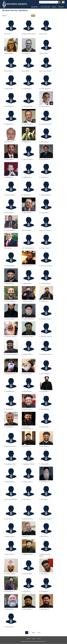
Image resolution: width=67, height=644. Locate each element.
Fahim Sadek (7, 248)
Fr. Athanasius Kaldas (27, 337)
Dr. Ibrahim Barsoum (45, 124)
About (54, 7)
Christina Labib (43, 53)
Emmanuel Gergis (26, 230)
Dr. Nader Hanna (44, 177)
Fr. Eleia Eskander (44, 427)
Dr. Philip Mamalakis (45, 195)
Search (33, 16)
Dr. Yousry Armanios (9, 230)
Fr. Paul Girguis (43, 609)
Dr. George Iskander (27, 106)
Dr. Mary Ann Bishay (27, 159)
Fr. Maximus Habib (27, 574)
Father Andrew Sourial (28, 248)
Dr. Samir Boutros (26, 213)
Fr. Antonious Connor (45, 319)
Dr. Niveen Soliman (9, 195)
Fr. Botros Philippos (44, 374)
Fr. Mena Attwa (43, 574)
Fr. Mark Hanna (43, 537)
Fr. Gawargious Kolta (10, 464)
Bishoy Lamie (43, 34)
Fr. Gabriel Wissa (44, 446)
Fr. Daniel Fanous (26, 391)
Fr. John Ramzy (26, 499)
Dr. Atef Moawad (26, 89)
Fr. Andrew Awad (9, 283)
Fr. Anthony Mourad (27, 301)
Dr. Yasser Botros (44, 213)
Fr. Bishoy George (26, 374)
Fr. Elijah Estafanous (9, 446)
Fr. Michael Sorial (9, 591)
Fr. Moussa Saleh (9, 609)
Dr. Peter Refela (26, 195)
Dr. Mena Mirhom (44, 159)
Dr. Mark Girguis (8, 159)
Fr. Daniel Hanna (9, 409)
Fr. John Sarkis (8, 519)
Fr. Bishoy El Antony (9, 374)
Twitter (34, 639)
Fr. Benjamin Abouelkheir (11, 354)
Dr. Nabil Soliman (26, 177)
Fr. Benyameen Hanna (45, 354)
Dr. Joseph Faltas (9, 142)
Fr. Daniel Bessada (9, 391)
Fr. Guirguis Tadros (27, 482)
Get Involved (45, 7)
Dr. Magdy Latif (26, 142)
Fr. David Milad (8, 427)
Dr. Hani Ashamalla (27, 124)
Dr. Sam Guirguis (9, 213)
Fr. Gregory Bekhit (9, 482)
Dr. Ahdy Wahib (8, 89)
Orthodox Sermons (15, 4)
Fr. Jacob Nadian (44, 482)
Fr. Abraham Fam (26, 266)
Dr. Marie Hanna (44, 142)
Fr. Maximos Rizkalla (9, 574)
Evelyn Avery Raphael (45, 230)
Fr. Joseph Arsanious (27, 519)
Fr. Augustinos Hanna (45, 337)
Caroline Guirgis (8, 53)
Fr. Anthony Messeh (9, 301)
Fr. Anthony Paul (44, 301)
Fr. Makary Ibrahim (9, 537)
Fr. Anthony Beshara (45, 283)
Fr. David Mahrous (44, 409)
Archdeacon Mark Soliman (29, 34)
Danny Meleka (25, 71)
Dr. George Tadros (44, 106)
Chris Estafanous (26, 53)
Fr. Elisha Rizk (25, 446)
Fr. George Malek (44, 464)
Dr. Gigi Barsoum (9, 124)
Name (4, 16)
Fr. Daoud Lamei (26, 409)
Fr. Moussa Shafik (26, 609)
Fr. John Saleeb (43, 499)
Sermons (35, 7)
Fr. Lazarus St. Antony (45, 519)
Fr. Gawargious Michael (28, 464)
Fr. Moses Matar (43, 591)
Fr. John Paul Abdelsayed (11, 499)
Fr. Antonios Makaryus (28, 319)
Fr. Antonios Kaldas (9, 319)
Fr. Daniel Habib (43, 391)
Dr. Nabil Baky (8, 177)
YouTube (39, 639)
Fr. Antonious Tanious (10, 337)
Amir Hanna (7, 34)
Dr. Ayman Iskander (44, 89)
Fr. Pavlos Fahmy (9, 627)
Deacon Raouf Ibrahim (45, 71)
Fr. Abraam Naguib (9, 266)
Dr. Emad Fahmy (8, 106)
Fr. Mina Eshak (26, 591)
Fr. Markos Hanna (9, 554)
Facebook (28, 639)
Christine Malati (8, 71)
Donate (61, 7)
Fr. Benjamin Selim (27, 354)
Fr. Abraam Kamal (44, 248)
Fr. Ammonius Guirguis (45, 266)
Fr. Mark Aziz (25, 537)
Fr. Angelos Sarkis (26, 283)
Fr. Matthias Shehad (27, 554)
